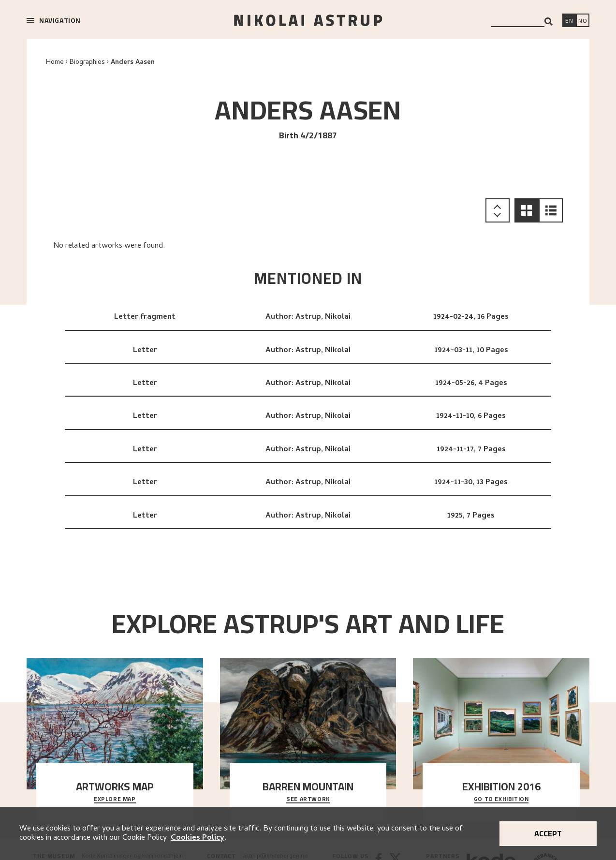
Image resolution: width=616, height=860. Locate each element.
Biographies (87, 63)
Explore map (115, 800)
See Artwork (308, 800)
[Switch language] (569, 21)
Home (55, 63)
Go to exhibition (501, 800)
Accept (548, 833)
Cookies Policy (198, 838)
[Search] (549, 22)
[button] (527, 210)
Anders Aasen (133, 63)
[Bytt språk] (583, 21)
